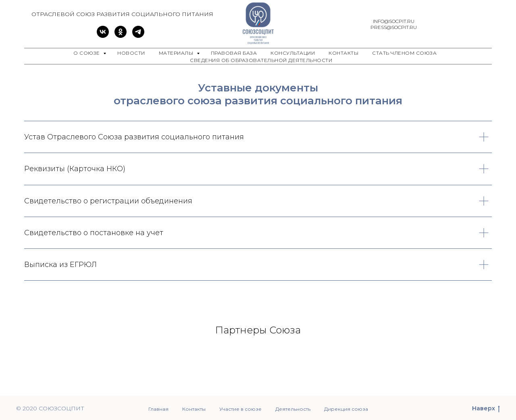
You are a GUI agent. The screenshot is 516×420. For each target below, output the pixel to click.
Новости (131, 53)
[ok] (121, 36)
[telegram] (138, 36)
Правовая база (234, 53)
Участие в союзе (240, 409)
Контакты (343, 53)
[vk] (103, 36)
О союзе (87, 53)
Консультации (293, 53)
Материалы (177, 53)
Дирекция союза (346, 409)
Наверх (486, 409)
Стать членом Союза (404, 53)
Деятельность (293, 409)
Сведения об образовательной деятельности (261, 60)
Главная (158, 409)
